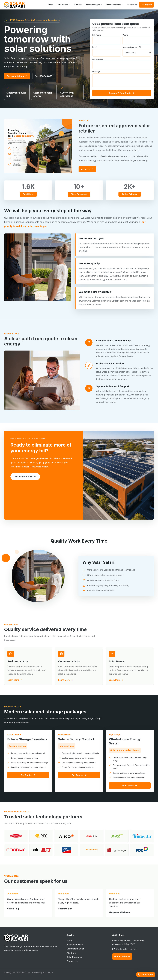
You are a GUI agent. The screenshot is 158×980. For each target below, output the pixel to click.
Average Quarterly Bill (137, 51)
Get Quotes (28, 775)
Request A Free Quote (122, 93)
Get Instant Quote (17, 76)
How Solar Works (115, 5)
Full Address (122, 63)
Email (107, 51)
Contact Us (132, 5)
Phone (137, 39)
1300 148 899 (44, 76)
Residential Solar (75, 945)
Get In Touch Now (25, 477)
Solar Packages (94, 5)
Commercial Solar (75, 949)
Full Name (107, 39)
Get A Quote (146, 5)
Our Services (64, 5)
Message (122, 79)
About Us (78, 5)
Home (50, 5)
